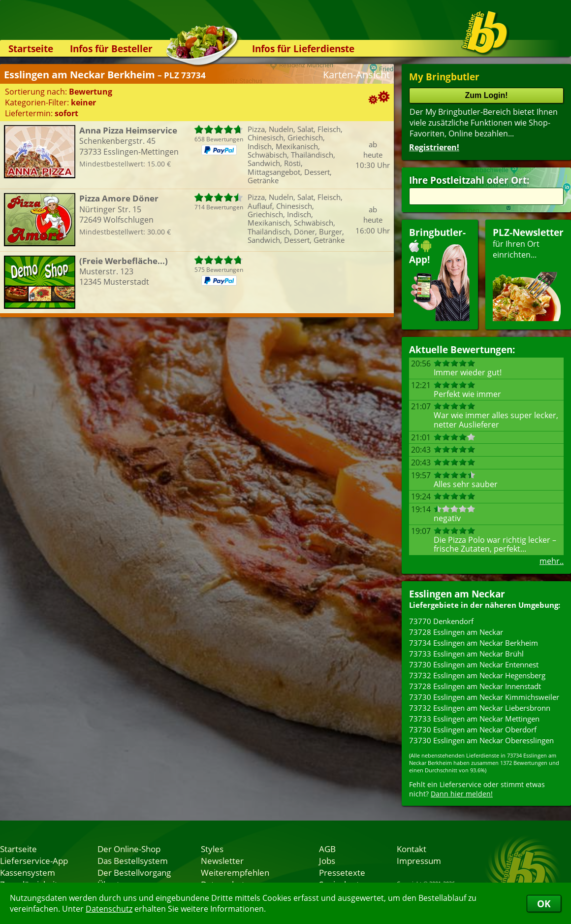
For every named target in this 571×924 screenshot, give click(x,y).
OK (544, 904)
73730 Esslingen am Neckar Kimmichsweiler (484, 697)
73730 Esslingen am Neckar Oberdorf (473, 729)
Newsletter (222, 860)
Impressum (419, 860)
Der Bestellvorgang (134, 872)
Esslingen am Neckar (457, 594)
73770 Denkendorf (441, 621)
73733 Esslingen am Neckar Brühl (466, 654)
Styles (212, 849)
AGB (327, 849)
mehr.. (552, 561)
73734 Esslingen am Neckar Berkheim (474, 643)
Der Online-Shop (129, 849)
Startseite (31, 49)
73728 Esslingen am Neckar (456, 632)
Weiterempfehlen (235, 872)
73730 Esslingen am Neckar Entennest (474, 664)
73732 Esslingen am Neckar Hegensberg (477, 675)
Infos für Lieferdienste (303, 49)
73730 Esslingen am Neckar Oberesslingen (481, 740)
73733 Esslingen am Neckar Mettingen (474, 719)
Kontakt (412, 849)
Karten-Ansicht (356, 75)
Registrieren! (434, 147)
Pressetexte (342, 872)
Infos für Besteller (111, 49)
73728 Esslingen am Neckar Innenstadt (475, 686)
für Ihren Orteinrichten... (528, 274)
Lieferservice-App (34, 860)
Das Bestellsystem (133, 860)
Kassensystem (28, 872)
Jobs (327, 860)
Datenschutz (109, 909)
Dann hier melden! (462, 794)
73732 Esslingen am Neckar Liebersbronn (480, 708)
